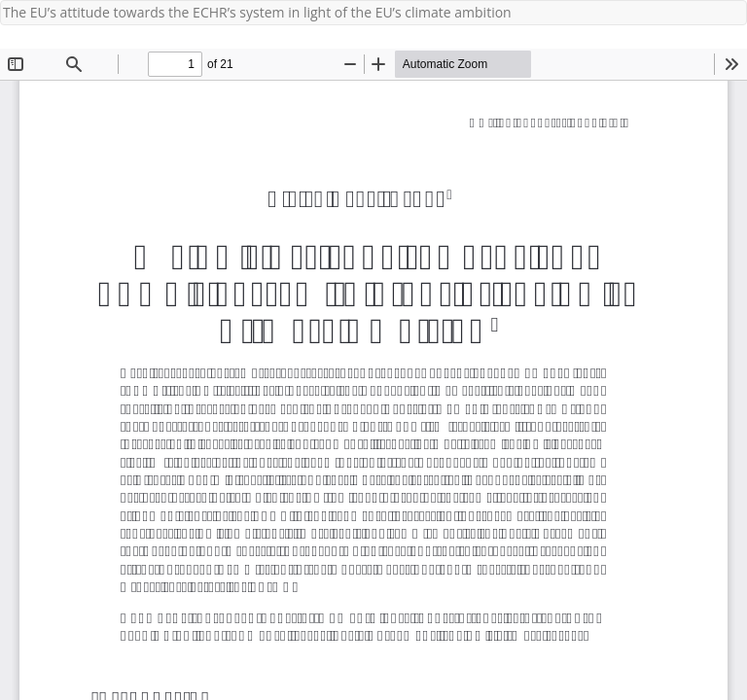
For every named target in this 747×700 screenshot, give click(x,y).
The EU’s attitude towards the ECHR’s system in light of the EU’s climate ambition (257, 12)
